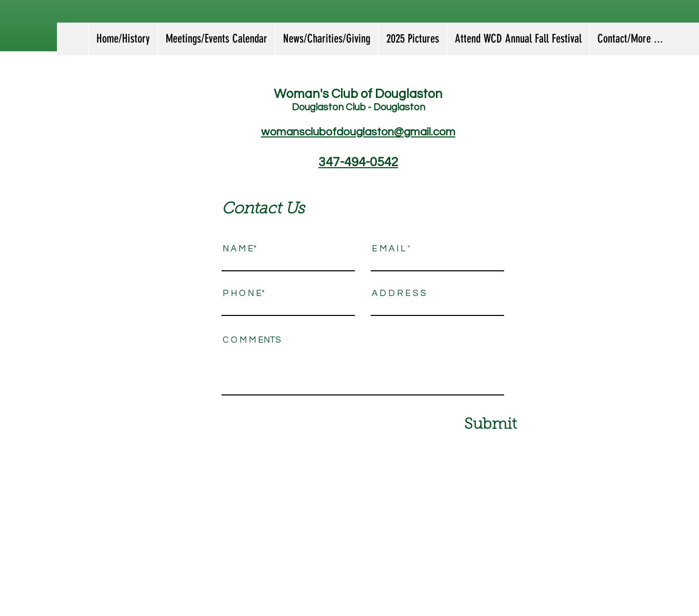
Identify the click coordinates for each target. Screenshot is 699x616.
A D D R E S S (399, 294)
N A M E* (239, 249)
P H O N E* (244, 294)
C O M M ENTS (252, 340)
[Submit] (469, 425)
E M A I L (388, 249)
